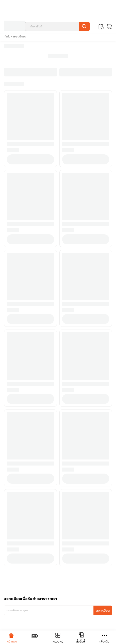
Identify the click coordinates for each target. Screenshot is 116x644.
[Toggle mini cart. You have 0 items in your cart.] (108, 26)
